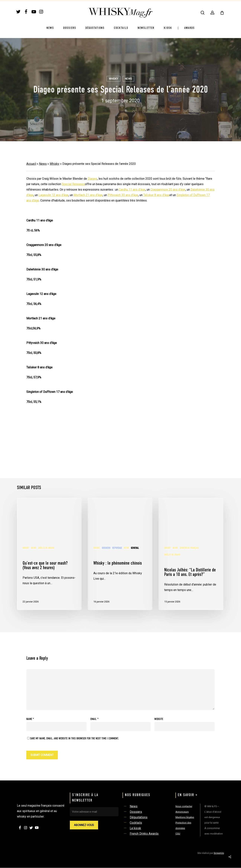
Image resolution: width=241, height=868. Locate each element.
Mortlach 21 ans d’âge (88, 195)
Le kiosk (135, 828)
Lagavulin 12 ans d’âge (54, 195)
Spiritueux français (189, 548)
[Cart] (222, 13)
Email (94, 719)
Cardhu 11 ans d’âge (132, 190)
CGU (178, 834)
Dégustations (139, 817)
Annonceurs (182, 812)
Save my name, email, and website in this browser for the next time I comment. (74, 739)
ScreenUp (219, 853)
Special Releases (73, 184)
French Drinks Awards (144, 834)
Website (159, 719)
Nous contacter (184, 806)
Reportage (117, 548)
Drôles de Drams (46, 548)
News (128, 79)
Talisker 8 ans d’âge (156, 195)
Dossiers (106, 548)
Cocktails (136, 823)
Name (30, 719)
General (135, 548)
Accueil (31, 164)
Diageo (92, 179)
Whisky (114, 79)
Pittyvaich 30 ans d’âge (123, 195)
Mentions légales (185, 817)
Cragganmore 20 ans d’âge (168, 190)
